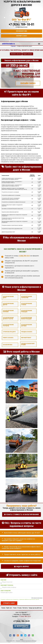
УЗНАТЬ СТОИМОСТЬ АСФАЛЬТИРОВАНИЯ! (21, 514)
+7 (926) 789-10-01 (22, 24)
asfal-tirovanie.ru (8, 44)
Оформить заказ (21, 36)
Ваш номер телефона (7, 585)
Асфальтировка (8, 345)
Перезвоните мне (21, 31)
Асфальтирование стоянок (27, 304)
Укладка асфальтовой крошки (28, 344)
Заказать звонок (16, 54)
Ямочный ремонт (26, 338)
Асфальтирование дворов (8, 304)
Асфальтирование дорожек (27, 325)
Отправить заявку (9, 603)
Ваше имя (3, 580)
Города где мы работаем (35, 608)
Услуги (15, 608)
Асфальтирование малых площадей (27, 318)
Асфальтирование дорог (8, 297)
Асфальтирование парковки (8, 311)
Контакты (25, 608)
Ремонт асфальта (8, 338)
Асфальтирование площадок (27, 311)
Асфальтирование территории (27, 297)
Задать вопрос (28, 54)
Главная (3, 608)
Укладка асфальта (27, 332)
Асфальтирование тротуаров (8, 325)
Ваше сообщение (6, 591)
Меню (39, 43)
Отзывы (20, 608)
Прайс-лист (9, 608)
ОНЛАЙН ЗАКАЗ (28, 83)
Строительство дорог (9, 332)
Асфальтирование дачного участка (8, 318)
